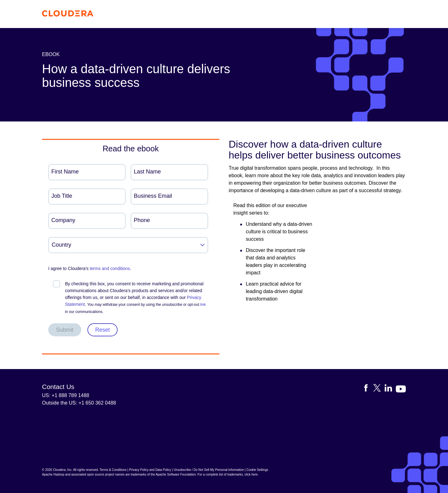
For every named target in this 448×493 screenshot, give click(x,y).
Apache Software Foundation (176, 474)
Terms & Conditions (113, 470)
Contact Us (58, 387)
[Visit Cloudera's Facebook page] (368, 389)
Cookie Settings (257, 470)
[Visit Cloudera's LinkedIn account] (390, 389)
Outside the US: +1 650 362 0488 (79, 403)
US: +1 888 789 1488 (66, 395)
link (203, 305)
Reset (103, 330)
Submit (65, 330)
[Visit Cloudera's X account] (379, 389)
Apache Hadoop (53, 474)
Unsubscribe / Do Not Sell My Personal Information (209, 470)
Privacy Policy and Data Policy (150, 470)
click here (251, 474)
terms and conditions (110, 268)
